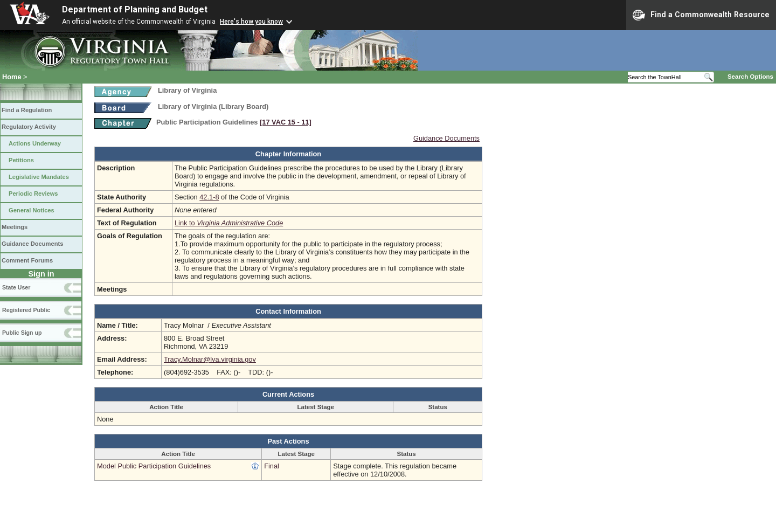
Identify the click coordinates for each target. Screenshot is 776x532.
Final (272, 466)
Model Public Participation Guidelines (154, 466)
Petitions (21, 160)
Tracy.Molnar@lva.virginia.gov (210, 359)
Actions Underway (35, 143)
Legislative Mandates (39, 177)
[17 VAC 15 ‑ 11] (286, 122)
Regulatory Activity (29, 127)
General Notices (32, 210)
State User (16, 287)
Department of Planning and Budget (135, 9)
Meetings (15, 227)
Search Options (750, 77)
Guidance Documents (32, 244)
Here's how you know (251, 22)
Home (12, 77)
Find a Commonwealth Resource (701, 15)
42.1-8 (209, 197)
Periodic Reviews (33, 194)
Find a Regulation (27, 110)
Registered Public (26, 310)
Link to (229, 223)
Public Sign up (22, 333)
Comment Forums (27, 260)
